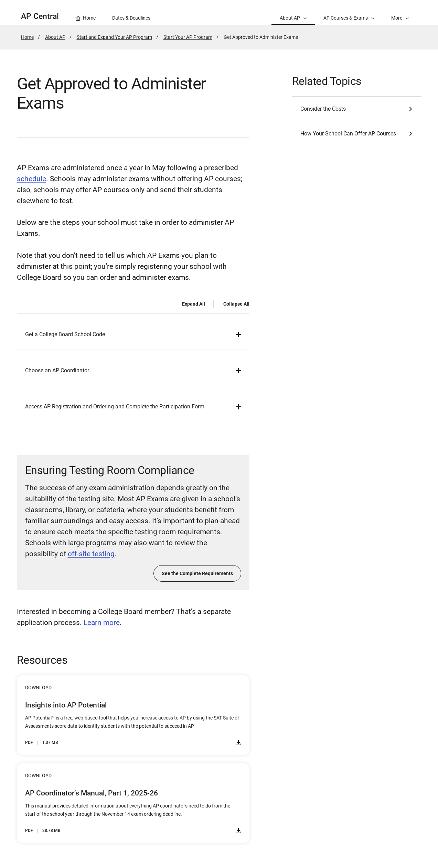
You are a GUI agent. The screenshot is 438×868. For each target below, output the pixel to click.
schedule (31, 179)
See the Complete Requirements (197, 573)
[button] (400, 12)
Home (27, 37)
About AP (55, 37)
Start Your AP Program (188, 37)
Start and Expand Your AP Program (114, 37)
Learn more (102, 623)
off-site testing (91, 554)
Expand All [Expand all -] (194, 304)
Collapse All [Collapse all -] (236, 304)
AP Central (40, 16)
